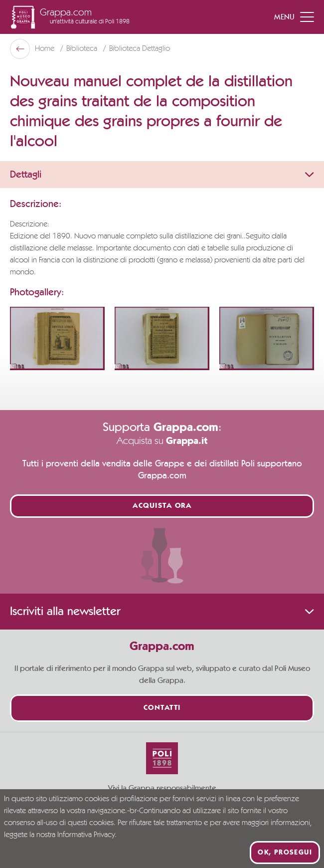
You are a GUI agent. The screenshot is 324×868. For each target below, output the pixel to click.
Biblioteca (83, 49)
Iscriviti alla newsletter (162, 612)
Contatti (162, 708)
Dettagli (162, 175)
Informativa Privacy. (87, 835)
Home (46, 49)
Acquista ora (162, 506)
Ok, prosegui (285, 853)
